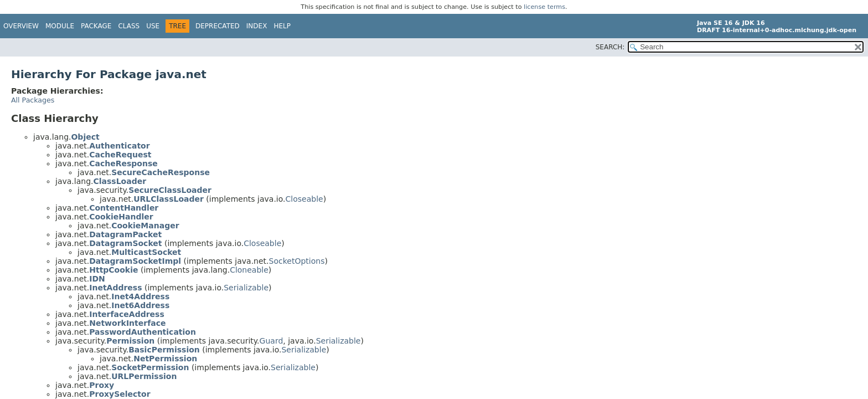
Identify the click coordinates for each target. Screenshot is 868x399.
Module (60, 26)
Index (257, 26)
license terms (544, 7)
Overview (21, 26)
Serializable (246, 288)
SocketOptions (297, 261)
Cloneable (249, 270)
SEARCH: (610, 47)
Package (96, 26)
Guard (272, 341)
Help (282, 26)
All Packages (33, 100)
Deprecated (218, 26)
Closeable (304, 199)
